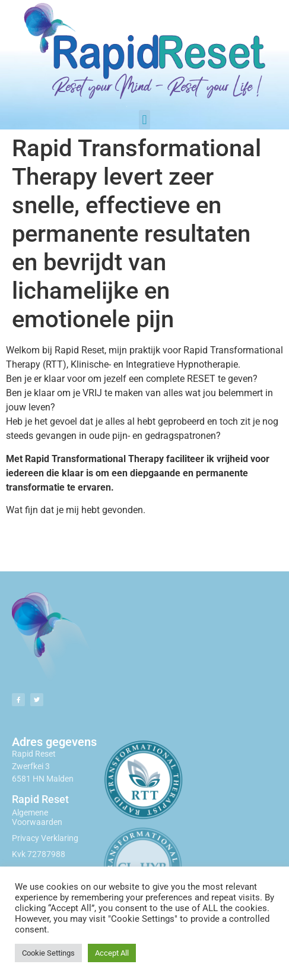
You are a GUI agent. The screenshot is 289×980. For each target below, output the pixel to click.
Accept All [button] (112, 953)
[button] (144, 120)
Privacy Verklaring (45, 838)
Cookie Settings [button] (48, 953)
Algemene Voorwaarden (37, 818)
